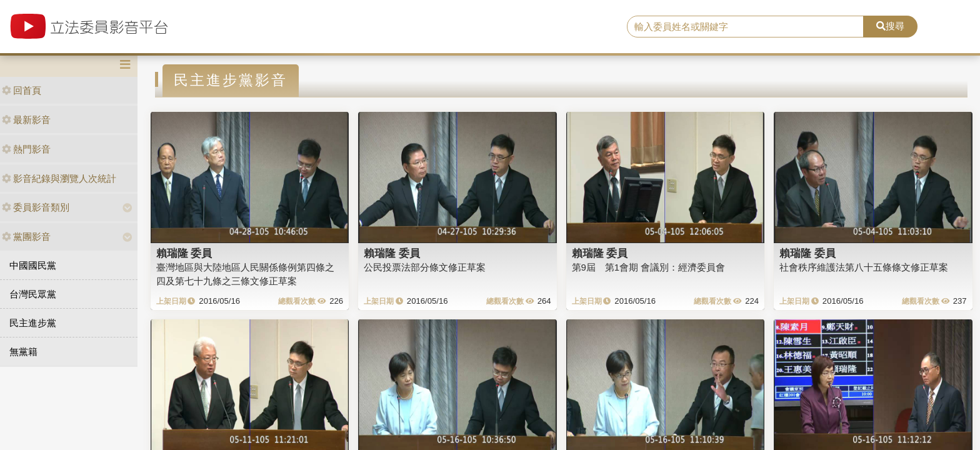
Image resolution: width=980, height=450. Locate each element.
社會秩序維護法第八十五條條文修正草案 (864, 267)
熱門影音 (26, 149)
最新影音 (26, 120)
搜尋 (890, 26)
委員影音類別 (36, 207)
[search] (746, 27)
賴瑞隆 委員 (184, 253)
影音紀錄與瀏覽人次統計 (59, 178)
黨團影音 (26, 237)
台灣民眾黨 (33, 294)
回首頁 (22, 90)
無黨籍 (23, 352)
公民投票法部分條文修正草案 (425, 267)
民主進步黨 (33, 323)
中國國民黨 (33, 265)
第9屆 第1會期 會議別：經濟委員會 (649, 267)
